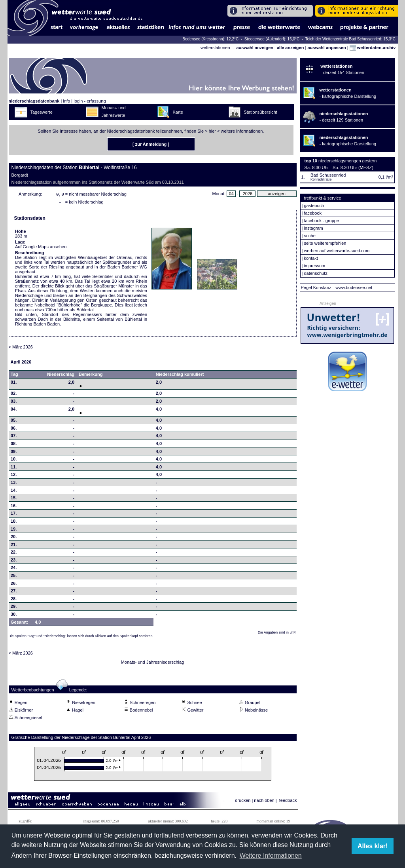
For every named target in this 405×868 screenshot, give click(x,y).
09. (14, 453)
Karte (178, 112)
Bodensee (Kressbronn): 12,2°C (211, 39)
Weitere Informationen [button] (271, 856)
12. (14, 476)
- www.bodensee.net (353, 287)
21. (14, 546)
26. (14, 585)
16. (14, 507)
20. (14, 538)
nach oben (264, 802)
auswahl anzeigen (255, 48)
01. (14, 384)
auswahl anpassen (326, 48)
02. (14, 395)
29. (14, 608)
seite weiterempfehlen (325, 243)
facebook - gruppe (321, 221)
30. (14, 616)
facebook (313, 213)
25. (14, 577)
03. (14, 403)
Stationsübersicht (261, 112)
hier (212, 131)
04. (14, 411)
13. (14, 484)
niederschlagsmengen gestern (347, 161)
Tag (14, 376)
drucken (243, 802)
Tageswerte (42, 112)
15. (14, 499)
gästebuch (314, 206)
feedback (288, 802)
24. (14, 569)
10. (14, 461)
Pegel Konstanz (316, 287)
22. (14, 554)
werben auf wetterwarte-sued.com (337, 251)
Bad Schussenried (328, 175)
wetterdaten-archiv (373, 48)
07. (14, 437)
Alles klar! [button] (373, 846)
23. (14, 562)
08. (14, 445)
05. (14, 422)
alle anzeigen (290, 48)
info (66, 101)
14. (14, 492)
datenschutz (315, 273)
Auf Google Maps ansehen (41, 248)
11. (14, 468)
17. (14, 515)
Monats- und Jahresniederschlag (153, 664)
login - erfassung (90, 101)
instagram (313, 228)
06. (14, 430)
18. (14, 523)
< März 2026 (21, 348)
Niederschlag (61, 376)
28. (14, 600)
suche (309, 236)
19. (14, 531)
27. (14, 592)
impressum (314, 266)
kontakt (311, 258)
